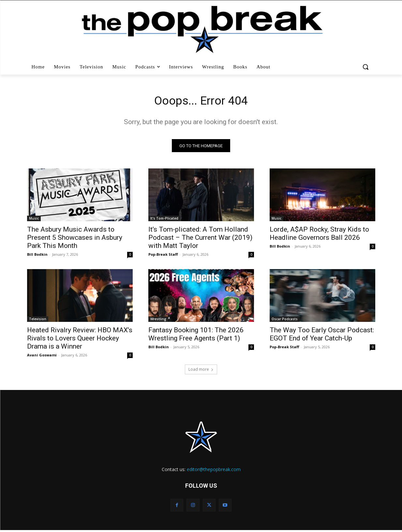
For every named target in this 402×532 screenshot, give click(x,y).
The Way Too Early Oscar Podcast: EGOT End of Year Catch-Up (322, 336)
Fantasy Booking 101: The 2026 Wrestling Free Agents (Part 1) (196, 336)
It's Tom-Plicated (164, 220)
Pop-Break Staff (163, 256)
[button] (366, 67)
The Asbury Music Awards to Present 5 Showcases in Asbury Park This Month (75, 239)
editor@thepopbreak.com (214, 471)
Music (34, 220)
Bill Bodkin (37, 256)
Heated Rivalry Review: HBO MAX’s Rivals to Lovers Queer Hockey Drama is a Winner (80, 340)
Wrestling (158, 321)
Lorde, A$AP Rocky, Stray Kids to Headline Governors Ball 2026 (319, 235)
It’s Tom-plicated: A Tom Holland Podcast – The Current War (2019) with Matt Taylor (200, 239)
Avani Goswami (42, 357)
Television (38, 321)
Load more (201, 371)
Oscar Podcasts (285, 321)
